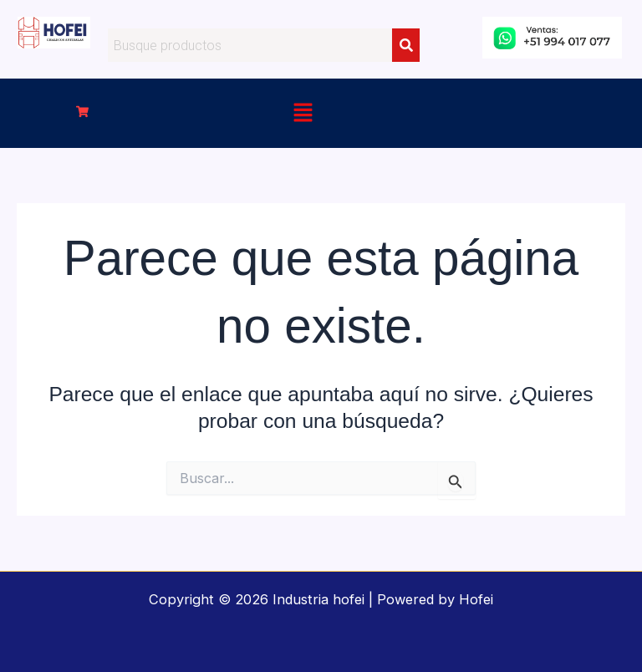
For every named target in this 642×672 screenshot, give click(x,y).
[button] (83, 113)
